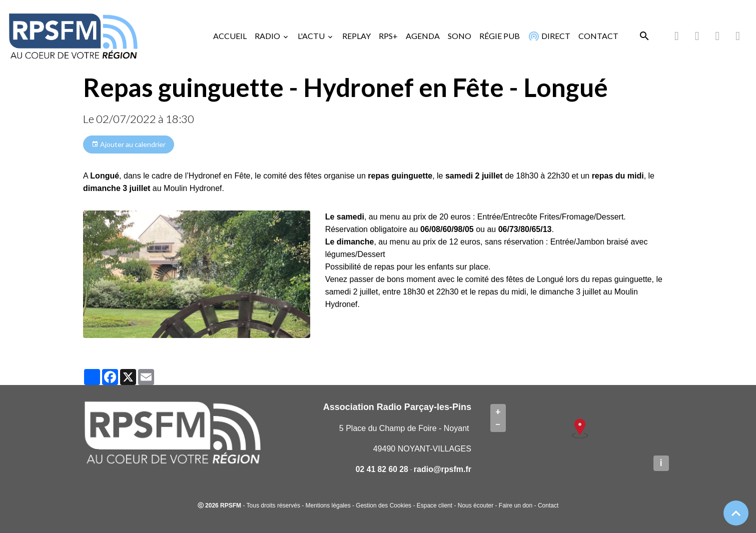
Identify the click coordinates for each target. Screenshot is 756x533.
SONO (460, 36)
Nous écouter (476, 505)
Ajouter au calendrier (129, 144)
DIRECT (548, 36)
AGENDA (423, 36)
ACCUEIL (230, 36)
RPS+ (388, 36)
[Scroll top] (736, 513)
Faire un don (516, 505)
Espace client (435, 505)
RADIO (268, 36)
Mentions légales (328, 505)
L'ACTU (312, 36)
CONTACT (598, 36)
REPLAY (356, 36)
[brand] (75, 36)
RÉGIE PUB (500, 36)
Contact (548, 505)
